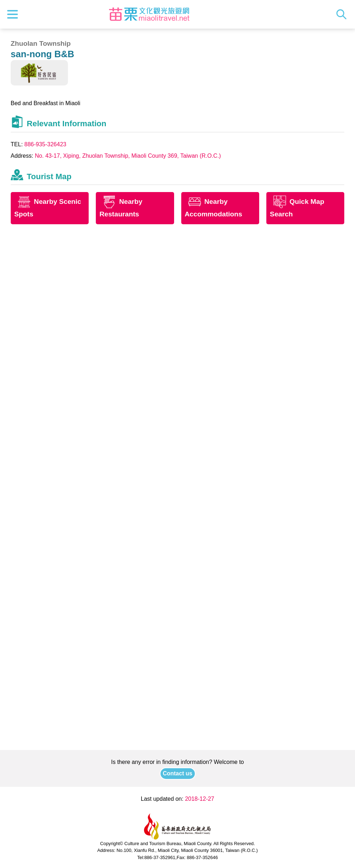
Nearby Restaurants (121, 208)
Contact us (177, 773)
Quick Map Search (297, 208)
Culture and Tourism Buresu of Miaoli (149, 14)
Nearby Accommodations (214, 208)
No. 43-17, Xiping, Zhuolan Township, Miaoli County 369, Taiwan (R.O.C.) (128, 156)
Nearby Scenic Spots (48, 208)
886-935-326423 (45, 144)
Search (343, 14)
